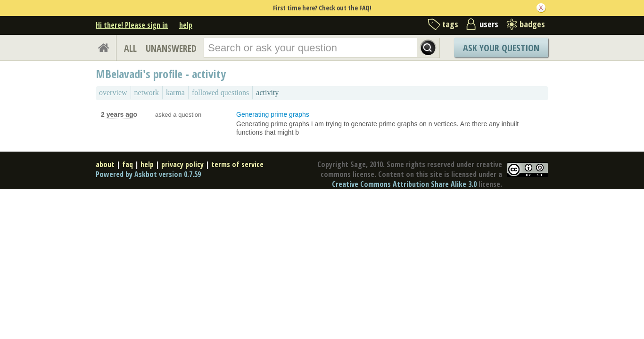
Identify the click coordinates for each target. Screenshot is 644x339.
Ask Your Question (501, 48)
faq (128, 164)
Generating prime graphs (273, 114)
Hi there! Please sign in (132, 25)
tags (450, 24)
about (105, 164)
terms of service (237, 164)
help (186, 25)
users (489, 24)
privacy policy (182, 164)
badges (532, 24)
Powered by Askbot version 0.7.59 (148, 174)
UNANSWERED (171, 48)
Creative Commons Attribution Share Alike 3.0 (404, 184)
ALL (130, 48)
